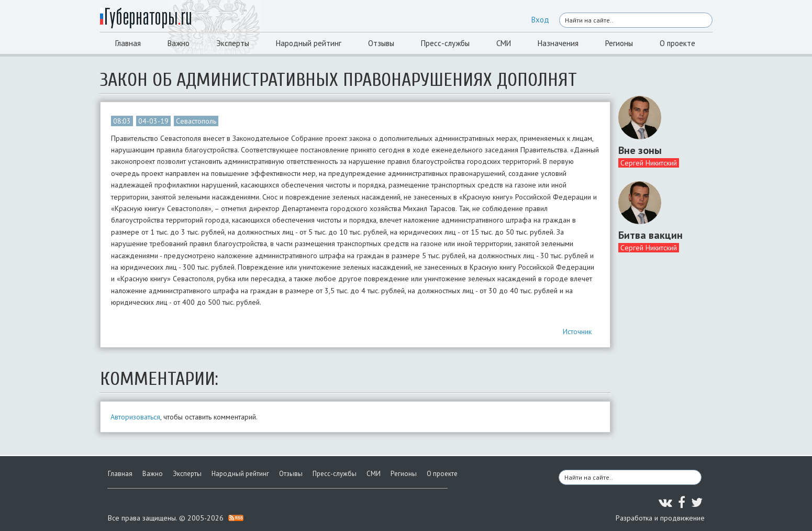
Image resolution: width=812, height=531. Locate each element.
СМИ (504, 43)
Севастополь (196, 121)
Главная (128, 43)
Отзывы (381, 43)
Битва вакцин (650, 235)
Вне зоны (640, 150)
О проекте (677, 43)
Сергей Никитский (649, 163)
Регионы (619, 43)
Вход (540, 20)
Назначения (558, 43)
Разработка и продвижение (660, 518)
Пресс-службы (445, 43)
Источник (577, 331)
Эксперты (233, 43)
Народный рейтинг (309, 43)
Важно (179, 43)
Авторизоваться (135, 417)
